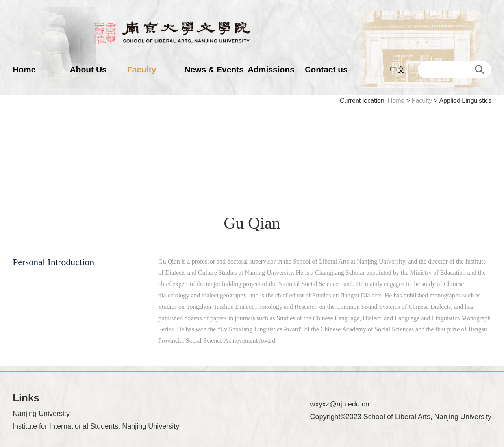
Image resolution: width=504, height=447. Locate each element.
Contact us (326, 69)
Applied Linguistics (465, 101)
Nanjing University (41, 414)
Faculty (142, 69)
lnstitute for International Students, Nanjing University (96, 426)
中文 (397, 70)
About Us (88, 69)
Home (24, 69)
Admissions (271, 69)
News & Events (214, 69)
